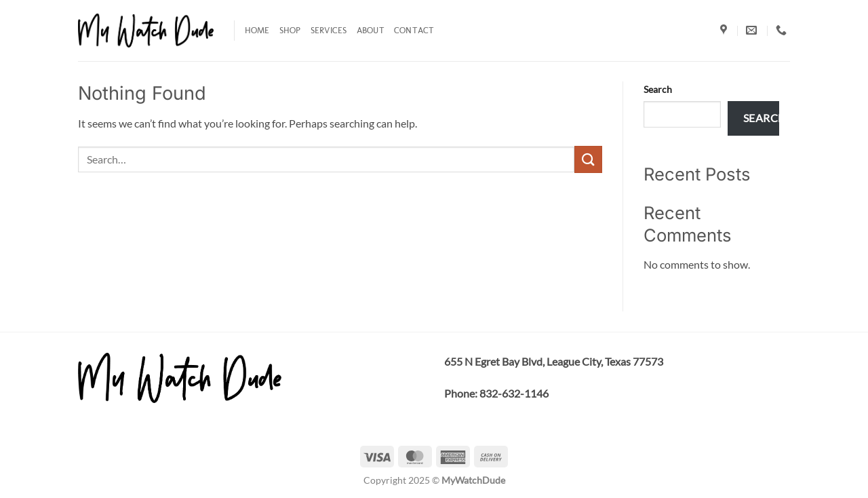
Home (257, 30)
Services (329, 30)
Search (658, 89)
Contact (414, 30)
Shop (290, 30)
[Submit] (588, 159)
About (371, 30)
